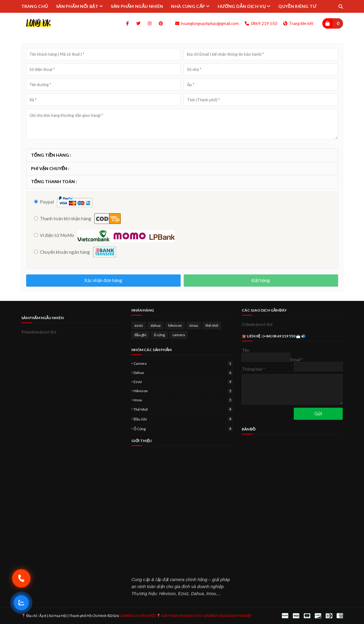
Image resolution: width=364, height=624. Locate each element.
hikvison (175, 325)
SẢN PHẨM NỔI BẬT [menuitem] (77, 6)
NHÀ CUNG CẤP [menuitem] (188, 6)
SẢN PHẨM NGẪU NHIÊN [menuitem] (137, 6)
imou (194, 325)
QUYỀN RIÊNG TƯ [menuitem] (297, 6)
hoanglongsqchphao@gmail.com (207, 23)
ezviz (139, 325)
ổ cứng (159, 335)
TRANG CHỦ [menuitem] (35, 6)
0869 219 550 (261, 23)
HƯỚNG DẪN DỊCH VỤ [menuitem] (242, 6)
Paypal (44, 202)
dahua (156, 325)
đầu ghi (140, 335)
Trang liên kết (298, 23)
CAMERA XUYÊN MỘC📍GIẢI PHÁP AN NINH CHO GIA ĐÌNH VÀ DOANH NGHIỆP (186, 616)
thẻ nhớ (212, 325)
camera (179, 335)
